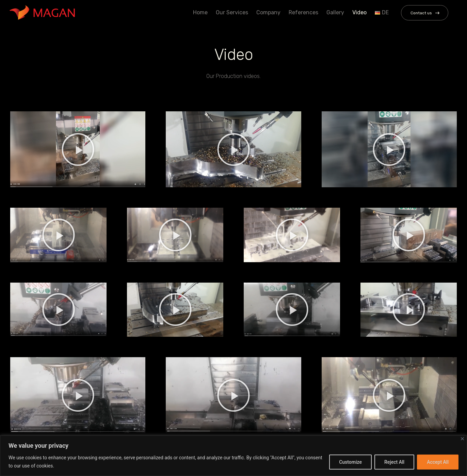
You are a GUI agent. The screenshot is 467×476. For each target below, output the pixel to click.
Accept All (438, 462)
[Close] (462, 439)
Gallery (334, 12)
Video (358, 12)
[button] (78, 149)
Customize (350, 462)
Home (199, 12)
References (302, 12)
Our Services (231, 12)
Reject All (394, 462)
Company (267, 12)
